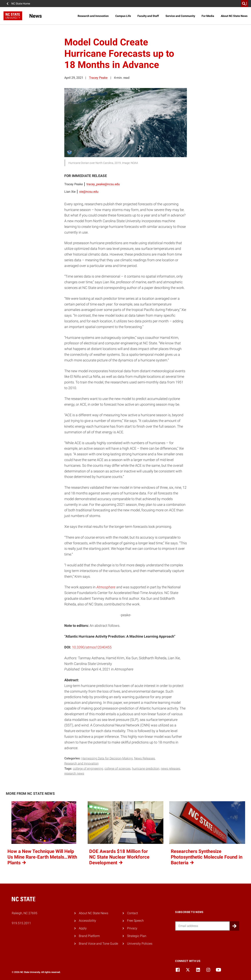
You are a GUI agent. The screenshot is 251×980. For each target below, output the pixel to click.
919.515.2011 (21, 923)
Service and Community (180, 16)
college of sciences (118, 769)
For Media (208, 16)
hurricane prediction (146, 769)
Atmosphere (106, 587)
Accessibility (87, 921)
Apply (83, 928)
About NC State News (234, 16)
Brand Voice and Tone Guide (98, 944)
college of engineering (88, 769)
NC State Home (21, 4)
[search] (245, 4)
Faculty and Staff (148, 16)
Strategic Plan (137, 936)
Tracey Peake (98, 78)
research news (74, 773)
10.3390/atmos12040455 (92, 647)
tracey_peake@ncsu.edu (103, 184)
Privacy (132, 928)
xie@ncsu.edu (89, 192)
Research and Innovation (93, 16)
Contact (132, 913)
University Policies (140, 944)
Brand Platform (89, 936)
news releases (171, 769)
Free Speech (135, 921)
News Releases (145, 758)
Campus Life (123, 16)
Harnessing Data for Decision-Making (107, 758)
